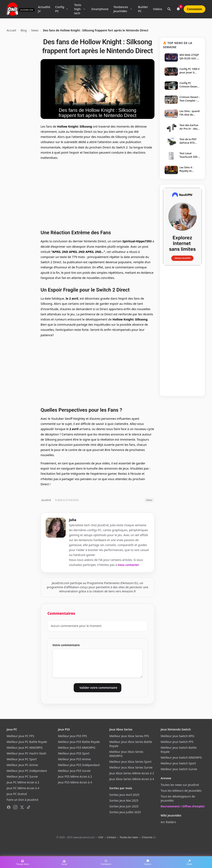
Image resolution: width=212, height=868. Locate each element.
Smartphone (100, 9)
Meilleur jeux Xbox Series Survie (131, 767)
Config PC (60, 9)
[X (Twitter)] (22, 807)
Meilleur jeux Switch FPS (177, 742)
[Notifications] (178, 9)
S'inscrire (147, 837)
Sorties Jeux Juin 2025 (124, 806)
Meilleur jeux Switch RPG (177, 736)
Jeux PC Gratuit (17, 794)
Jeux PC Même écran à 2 (23, 782)
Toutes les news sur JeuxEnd (180, 785)
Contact (111, 837)
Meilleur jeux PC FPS (20, 736)
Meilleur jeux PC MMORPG (25, 748)
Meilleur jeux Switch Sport (178, 763)
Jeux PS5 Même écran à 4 (75, 782)
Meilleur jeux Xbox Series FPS (129, 736)
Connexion (195, 9)
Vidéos (158, 9)
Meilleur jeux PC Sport (22, 759)
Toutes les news (129, 837)
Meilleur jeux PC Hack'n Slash (26, 753)
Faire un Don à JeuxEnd (22, 800)
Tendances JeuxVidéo (121, 9)
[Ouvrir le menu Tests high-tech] (84, 9)
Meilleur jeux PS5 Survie (74, 771)
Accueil (11, 30)
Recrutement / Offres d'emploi (182, 806)
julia (73, 520)
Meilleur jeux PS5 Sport (74, 753)
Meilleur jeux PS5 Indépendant (79, 765)
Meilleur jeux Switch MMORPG (181, 757)
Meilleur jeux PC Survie (22, 777)
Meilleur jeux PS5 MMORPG (77, 748)
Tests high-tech (78, 9)
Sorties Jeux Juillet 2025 (125, 812)
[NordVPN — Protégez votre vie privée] (182, 227)
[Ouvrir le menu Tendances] (131, 9)
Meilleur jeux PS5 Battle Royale (79, 742)
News (35, 30)
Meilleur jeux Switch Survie (179, 769)
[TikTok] (29, 807)
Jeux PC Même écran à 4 (23, 788)
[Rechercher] (169, 9)
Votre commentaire (66, 645)
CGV (101, 837)
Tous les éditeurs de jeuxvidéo (181, 791)
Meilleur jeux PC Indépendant (27, 771)
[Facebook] (9, 807)
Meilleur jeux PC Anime (22, 765)
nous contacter (128, 565)
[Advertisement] (98, 194)
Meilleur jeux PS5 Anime (74, 759)
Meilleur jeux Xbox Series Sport (130, 762)
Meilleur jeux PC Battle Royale (27, 742)
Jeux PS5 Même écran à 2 (75, 777)
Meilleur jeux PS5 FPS (72, 736)
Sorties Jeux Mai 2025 (124, 800)
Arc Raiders (168, 822)
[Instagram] (15, 807)
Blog (24, 30)
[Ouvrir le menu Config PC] (67, 9)
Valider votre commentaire (98, 688)
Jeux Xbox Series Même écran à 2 (132, 773)
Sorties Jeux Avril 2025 (124, 795)
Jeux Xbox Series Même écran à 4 (132, 779)
